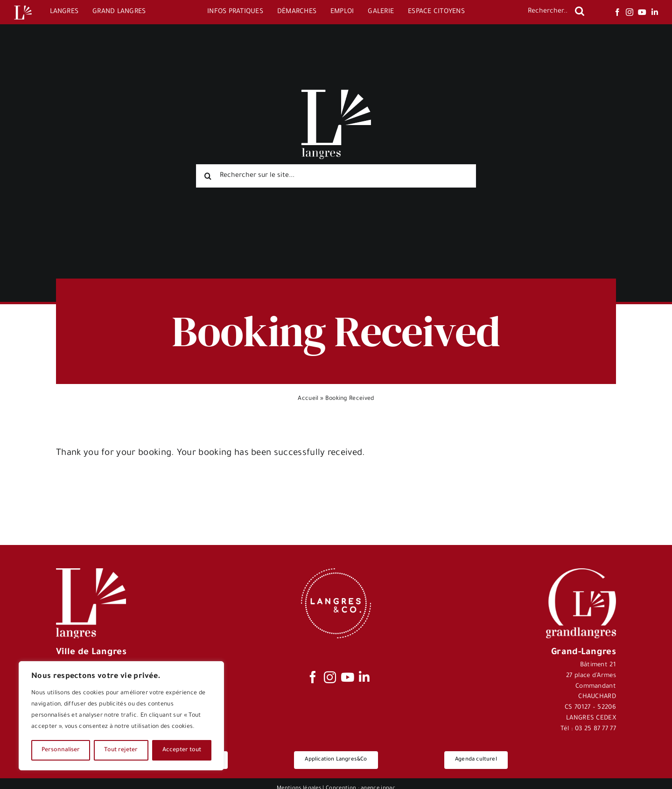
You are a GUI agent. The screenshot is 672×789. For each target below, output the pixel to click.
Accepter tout (182, 750)
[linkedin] (655, 12)
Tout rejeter (121, 750)
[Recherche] (580, 11)
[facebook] (617, 12)
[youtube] (642, 12)
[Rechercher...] (547, 12)
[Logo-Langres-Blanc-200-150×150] (23, 6)
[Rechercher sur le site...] (336, 176)
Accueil (308, 399)
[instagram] (630, 12)
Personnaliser (61, 750)
